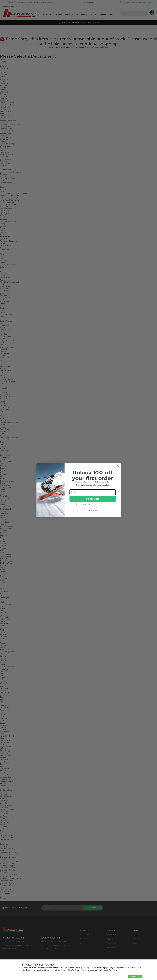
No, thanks (93, 510)
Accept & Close (135, 977)
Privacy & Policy (107, 970)
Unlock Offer (92, 499)
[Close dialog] (118, 466)
